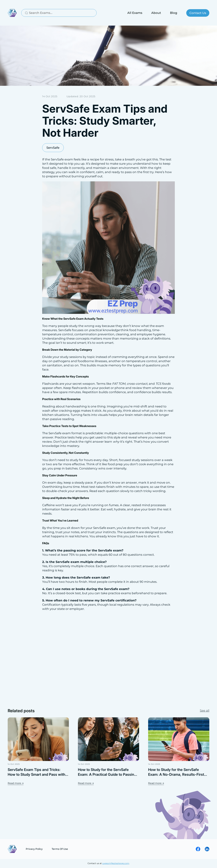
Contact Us (198, 13)
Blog (174, 13)
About (156, 13)
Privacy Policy (34, 849)
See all (205, 711)
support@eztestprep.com (116, 863)
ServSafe (53, 148)
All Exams (135, 13)
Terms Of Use (60, 849)
